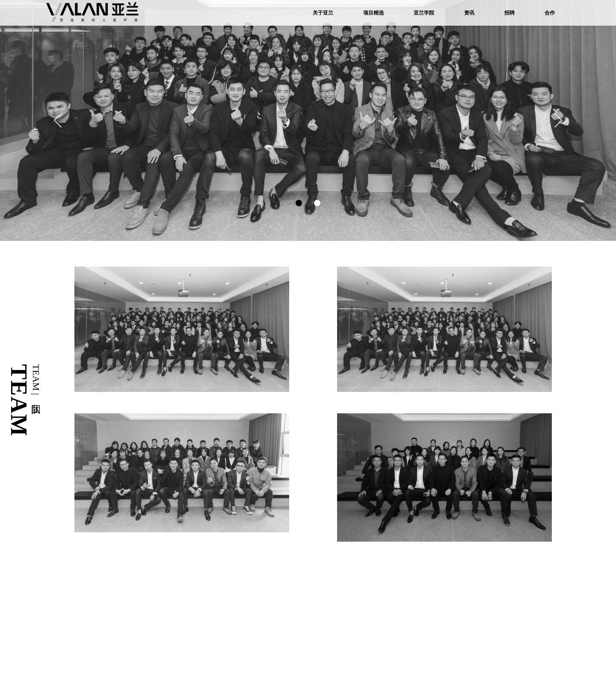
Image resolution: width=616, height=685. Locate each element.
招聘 (509, 13)
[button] (558, 120)
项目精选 (373, 13)
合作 (550, 13)
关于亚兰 (323, 13)
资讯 (469, 13)
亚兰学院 (424, 13)
